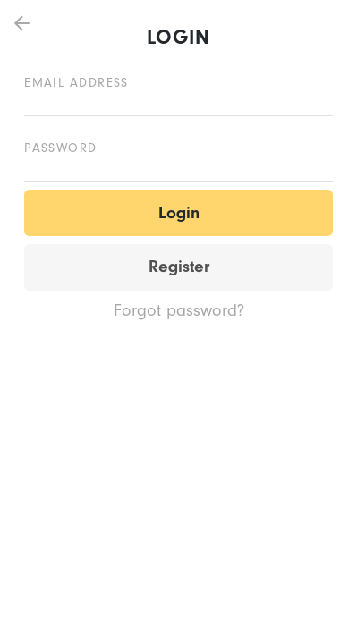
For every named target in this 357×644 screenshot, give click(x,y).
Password (61, 148)
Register (179, 267)
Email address (76, 83)
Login (179, 213)
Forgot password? (179, 310)
